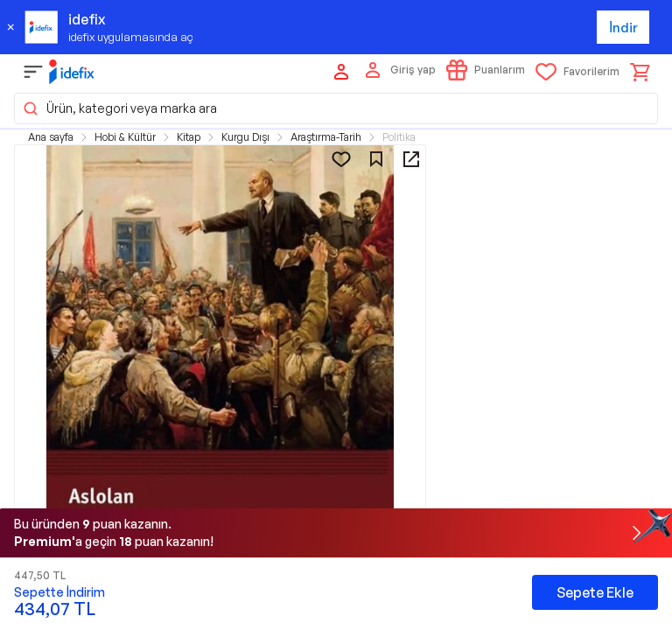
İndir (623, 28)
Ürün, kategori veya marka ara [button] (119, 108)
